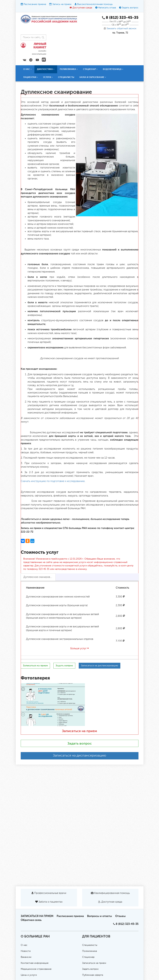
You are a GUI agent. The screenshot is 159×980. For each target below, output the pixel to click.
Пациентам (31, 77)
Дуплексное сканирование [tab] (40, 577)
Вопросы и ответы (100, 916)
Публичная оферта (93, 975)
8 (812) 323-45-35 (127, 924)
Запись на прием (62, 4)
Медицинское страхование (36, 969)
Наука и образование (93, 77)
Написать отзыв (107, 8)
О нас (28, 69)
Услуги (48, 77)
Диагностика (46, 69)
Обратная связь (31, 920)
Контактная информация (35, 963)
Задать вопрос (130, 8)
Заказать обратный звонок (122, 29)
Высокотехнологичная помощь (95, 4)
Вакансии (26, 957)
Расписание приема (35, 4)
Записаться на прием (79, 731)
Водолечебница (113, 69)
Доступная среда (82, 8)
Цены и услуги (29, 975)
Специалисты (66, 77)
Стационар (90, 69)
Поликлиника (69, 69)
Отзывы (120, 916)
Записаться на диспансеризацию (79, 756)
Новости (26, 951)
